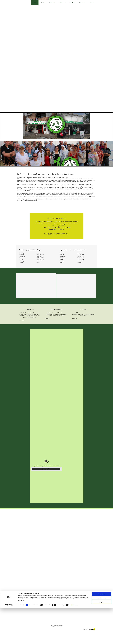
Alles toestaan (102, 333)
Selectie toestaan (102, 337)
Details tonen (74, 344)
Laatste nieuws (82, 3)
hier (53, 227)
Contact (92, 3)
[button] (22, 320)
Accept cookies (46, 469)
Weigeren (101, 341)
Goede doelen (62, 3)
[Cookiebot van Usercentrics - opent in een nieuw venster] (9, 344)
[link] (46, 461)
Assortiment (52, 3)
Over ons (43, 3)
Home (35, 3)
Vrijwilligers (72, 3)
